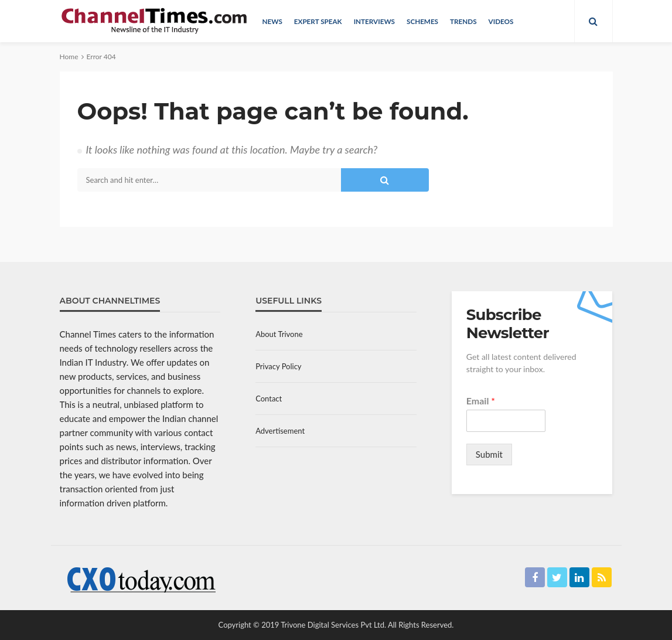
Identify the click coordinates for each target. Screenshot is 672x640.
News (272, 21)
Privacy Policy (278, 366)
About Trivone (279, 334)
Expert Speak (318, 21)
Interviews (374, 21)
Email (481, 401)
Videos (501, 21)
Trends (463, 21)
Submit (489, 454)
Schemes (422, 21)
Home (69, 57)
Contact (269, 399)
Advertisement (280, 431)
